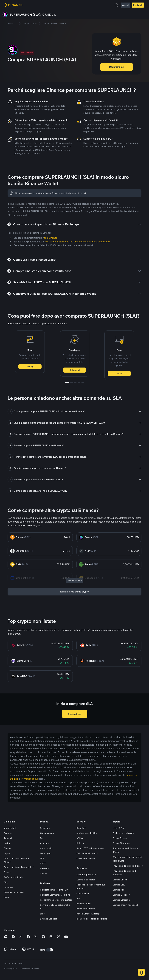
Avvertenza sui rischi (14, 892)
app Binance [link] (51, 238)
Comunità (8, 887)
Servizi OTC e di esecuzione (90, 848)
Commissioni (83, 894)
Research (45, 868)
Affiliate (80, 838)
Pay (42, 838)
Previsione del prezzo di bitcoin (128, 866)
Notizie (7, 843)
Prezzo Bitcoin (120, 838)
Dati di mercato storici (87, 853)
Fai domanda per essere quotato (56, 900)
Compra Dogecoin (121, 895)
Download (81, 828)
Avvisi (7, 897)
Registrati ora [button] (75, 714)
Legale (7, 853)
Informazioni (10, 828)
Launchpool (46, 853)
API (78, 899)
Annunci (8, 838)
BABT (43, 863)
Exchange (45, 828)
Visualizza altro (75, 580)
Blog (6, 882)
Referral (80, 843)
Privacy (7, 872)
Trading (30, 367)
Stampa (7, 848)
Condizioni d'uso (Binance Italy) (19, 867)
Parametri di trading (86, 909)
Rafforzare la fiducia (13, 877)
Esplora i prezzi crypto (124, 833)
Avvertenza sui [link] (30, 779)
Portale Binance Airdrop (88, 914)
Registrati (138, 5)
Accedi (126, 5)
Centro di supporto (86, 880)
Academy (45, 843)
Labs (42, 914)
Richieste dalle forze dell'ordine (92, 919)
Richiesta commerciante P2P (54, 890)
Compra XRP (119, 890)
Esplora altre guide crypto (74, 592)
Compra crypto (47, 833)
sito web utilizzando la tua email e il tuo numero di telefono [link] (77, 242)
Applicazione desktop (87, 833)
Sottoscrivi (75, 370)
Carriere (8, 833)
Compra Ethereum (121, 900)
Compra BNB (119, 885)
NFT (42, 858)
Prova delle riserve (86, 858)
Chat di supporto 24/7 (87, 875)
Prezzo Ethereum (121, 843)
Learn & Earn (119, 828)
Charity (44, 873)
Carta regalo (46, 848)
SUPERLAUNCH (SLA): (25, 14)
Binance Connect (48, 919)
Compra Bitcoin (120, 880)
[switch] (50, 950)
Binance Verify (83, 904)
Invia (119, 374)
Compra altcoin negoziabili (125, 905)
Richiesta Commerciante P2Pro (55, 895)
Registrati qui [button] (117, 67)
